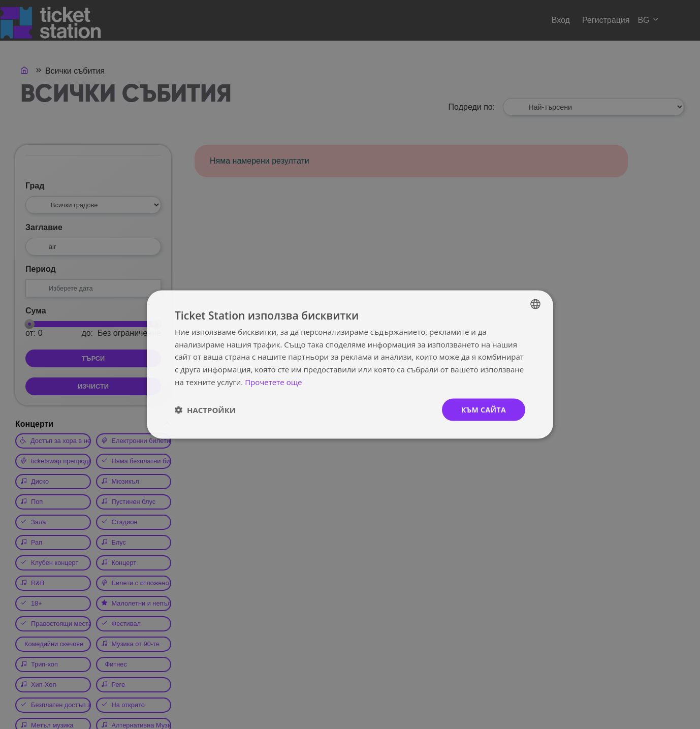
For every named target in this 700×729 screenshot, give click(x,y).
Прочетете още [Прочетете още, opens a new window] (273, 382)
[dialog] (350, 364)
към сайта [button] (484, 409)
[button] (205, 410)
